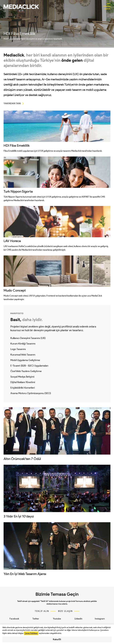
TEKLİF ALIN (42, 611)
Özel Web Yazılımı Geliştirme (26, 371)
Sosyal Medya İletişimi (22, 377)
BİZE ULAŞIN (65, 611)
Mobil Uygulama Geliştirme (25, 360)
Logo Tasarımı (18, 349)
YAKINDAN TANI (12, 103)
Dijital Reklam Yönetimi (23, 382)
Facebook (14, 619)
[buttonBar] (107, 6)
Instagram (100, 619)
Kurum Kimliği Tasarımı (23, 344)
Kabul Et (57, 639)
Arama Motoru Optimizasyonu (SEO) (31, 393)
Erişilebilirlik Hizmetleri (23, 388)
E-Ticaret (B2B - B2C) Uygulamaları (29, 366)
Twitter (36, 619)
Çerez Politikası (31, 633)
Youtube (57, 619)
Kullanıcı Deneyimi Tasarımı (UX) (28, 338)
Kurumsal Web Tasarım (23, 355)
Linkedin (78, 619)
